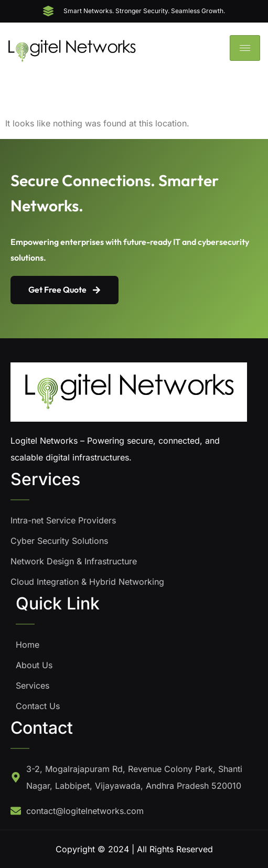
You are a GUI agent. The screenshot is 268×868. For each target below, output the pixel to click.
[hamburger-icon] (245, 48)
